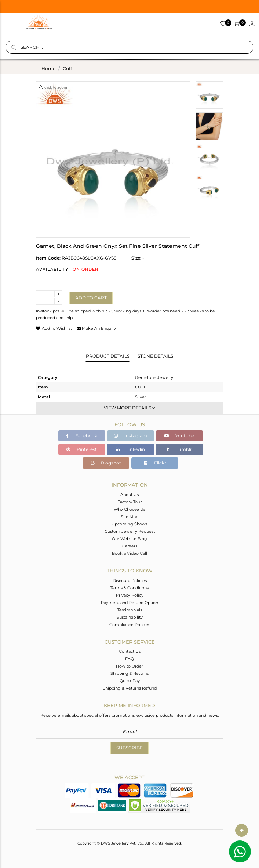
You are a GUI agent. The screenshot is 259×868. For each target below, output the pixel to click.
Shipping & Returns (129, 673)
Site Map (129, 517)
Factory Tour (129, 502)
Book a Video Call (129, 553)
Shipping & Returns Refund (130, 688)
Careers (130, 546)
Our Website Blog (129, 539)
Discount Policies (130, 581)
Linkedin (130, 449)
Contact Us (130, 651)
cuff (67, 68)
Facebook (82, 436)
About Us (129, 495)
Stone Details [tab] (155, 356)
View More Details (129, 408)
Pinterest (82, 449)
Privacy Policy (130, 595)
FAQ (129, 659)
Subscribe (129, 748)
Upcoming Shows (129, 524)
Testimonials (130, 610)
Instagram (131, 436)
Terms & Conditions (129, 588)
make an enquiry (96, 328)
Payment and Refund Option (129, 603)
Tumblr (179, 449)
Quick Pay (130, 681)
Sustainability (130, 617)
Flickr (155, 463)
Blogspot (106, 463)
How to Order (129, 666)
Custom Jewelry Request (130, 531)
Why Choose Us (129, 509)
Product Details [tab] (108, 356)
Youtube (179, 436)
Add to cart (91, 298)
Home (48, 68)
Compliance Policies (130, 625)
